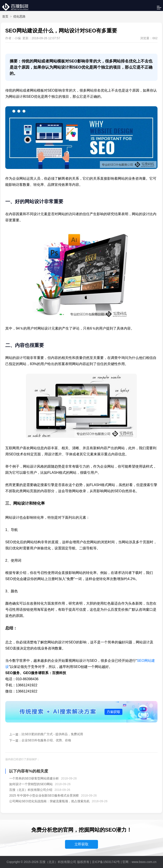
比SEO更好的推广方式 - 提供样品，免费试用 (52, 734)
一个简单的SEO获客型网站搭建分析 (34, 778)
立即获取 (81, 844)
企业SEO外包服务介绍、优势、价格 (46, 740)
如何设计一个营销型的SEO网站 (31, 784)
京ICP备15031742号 (106, 862)
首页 (5, 16)
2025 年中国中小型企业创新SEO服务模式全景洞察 (44, 795)
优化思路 (19, 16)
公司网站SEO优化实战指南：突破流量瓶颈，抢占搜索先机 (49, 801)
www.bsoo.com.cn (144, 862)
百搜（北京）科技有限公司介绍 (31, 790)
